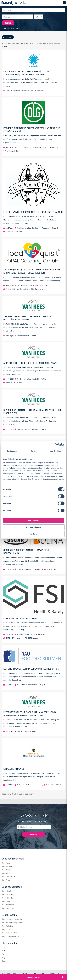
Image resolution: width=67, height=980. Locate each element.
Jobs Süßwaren (7, 866)
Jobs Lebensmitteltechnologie (13, 919)
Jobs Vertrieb (7, 929)
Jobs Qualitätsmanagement (12, 922)
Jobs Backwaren (8, 873)
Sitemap (26, 974)
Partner (4, 951)
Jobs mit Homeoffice (9, 933)
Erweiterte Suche (10, 28)
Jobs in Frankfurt (8, 905)
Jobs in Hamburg (8, 894)
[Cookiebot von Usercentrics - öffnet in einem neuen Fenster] (54, 445)
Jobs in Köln (6, 901)
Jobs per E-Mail (9, 794)
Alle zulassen (33, 520)
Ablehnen (33, 534)
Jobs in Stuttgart (8, 908)
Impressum (39, 974)
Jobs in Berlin (7, 891)
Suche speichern (26, 794)
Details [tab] (34, 451)
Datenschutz (55, 974)
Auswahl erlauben (33, 527)
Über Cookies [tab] (55, 451)
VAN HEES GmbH (23, 336)
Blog (3, 958)
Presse (4, 954)
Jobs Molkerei (7, 870)
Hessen (8, 37)
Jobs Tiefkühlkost (8, 877)
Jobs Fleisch (6, 863)
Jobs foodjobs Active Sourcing (13, 936)
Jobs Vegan (6, 880)
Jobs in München (8, 898)
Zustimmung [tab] (12, 451)
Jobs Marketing (7, 926)
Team (4, 947)
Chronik (5, 961)
